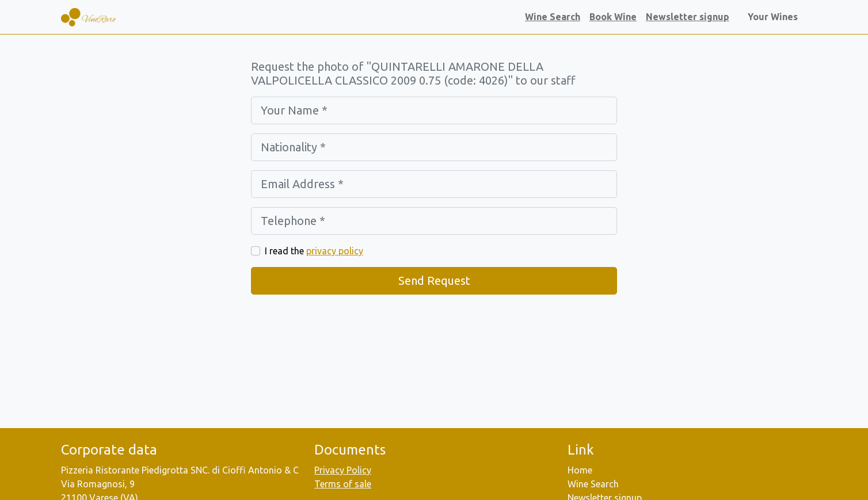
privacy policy (335, 251)
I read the (314, 251)
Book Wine (613, 17)
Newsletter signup (688, 17)
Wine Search (553, 17)
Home (580, 470)
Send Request (434, 280)
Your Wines (775, 17)
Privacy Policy (343, 470)
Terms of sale (343, 484)
